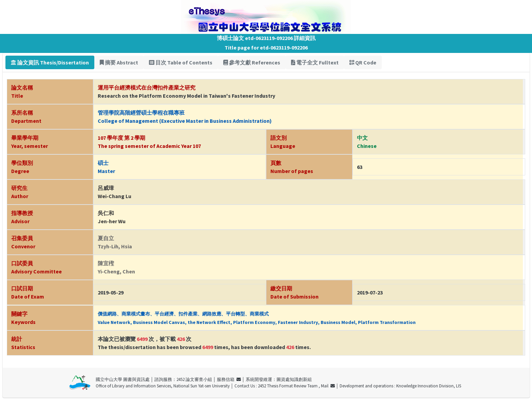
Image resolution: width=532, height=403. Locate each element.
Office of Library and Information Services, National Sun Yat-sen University (163, 386)
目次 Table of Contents (181, 62)
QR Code (363, 62)
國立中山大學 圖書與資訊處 (123, 379)
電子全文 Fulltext (315, 62)
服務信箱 (229, 379)
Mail (328, 386)
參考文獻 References (252, 62)
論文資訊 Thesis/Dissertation (50, 62)
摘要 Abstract (119, 62)
